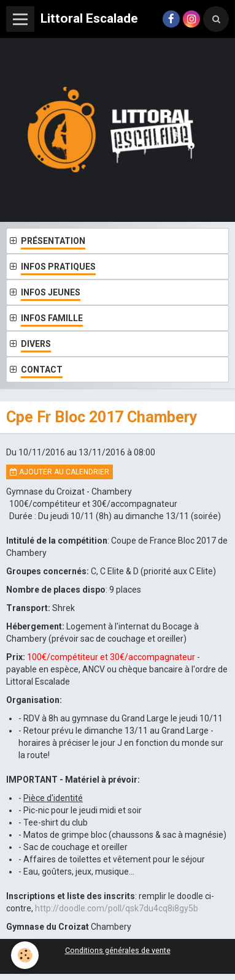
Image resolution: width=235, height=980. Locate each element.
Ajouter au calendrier (60, 472)
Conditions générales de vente (118, 950)
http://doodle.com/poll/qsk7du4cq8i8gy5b (117, 908)
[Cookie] (25, 955)
